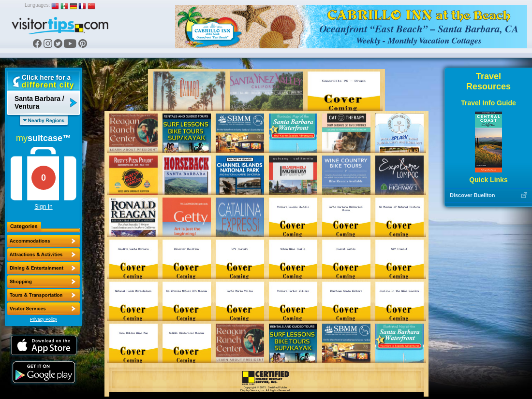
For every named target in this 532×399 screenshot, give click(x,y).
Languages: (37, 5)
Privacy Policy (44, 319)
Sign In (43, 207)
